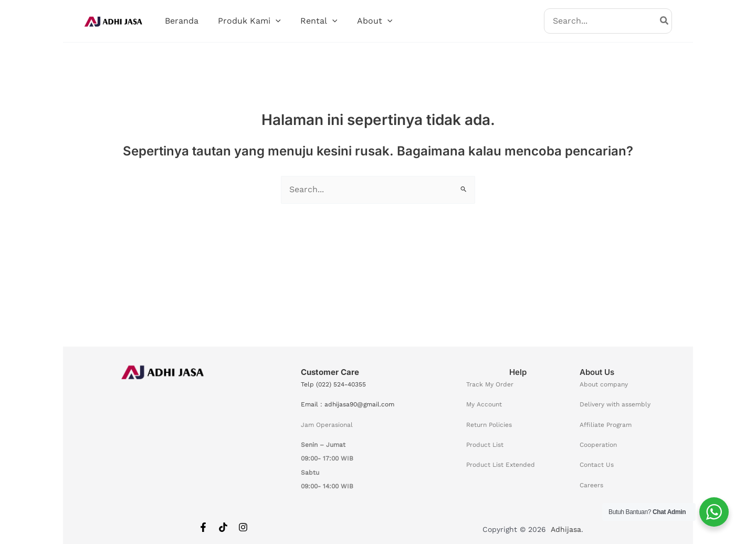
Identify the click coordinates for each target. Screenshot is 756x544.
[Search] (665, 21)
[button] (271, 21)
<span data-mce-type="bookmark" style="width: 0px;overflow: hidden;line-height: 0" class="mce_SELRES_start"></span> (164, 441)
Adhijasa (566, 529)
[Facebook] (203, 527)
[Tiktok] (223, 527)
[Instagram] (243, 527)
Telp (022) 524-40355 (333, 384)
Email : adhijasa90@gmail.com (348, 404)
